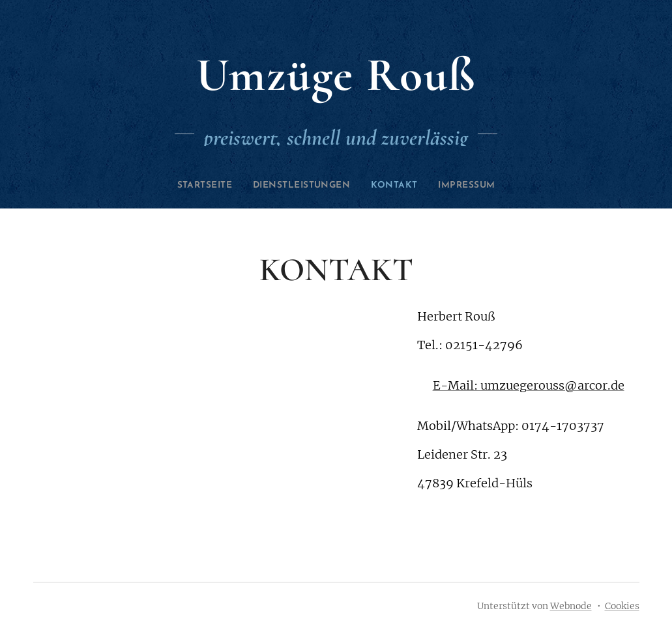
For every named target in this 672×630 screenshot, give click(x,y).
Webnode (571, 606)
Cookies (622, 606)
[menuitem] (194, 186)
